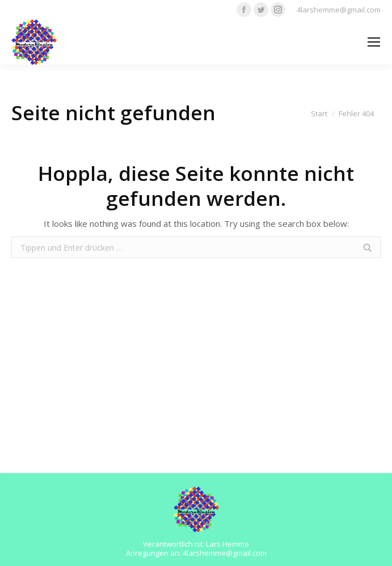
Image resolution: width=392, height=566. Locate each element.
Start (319, 113)
